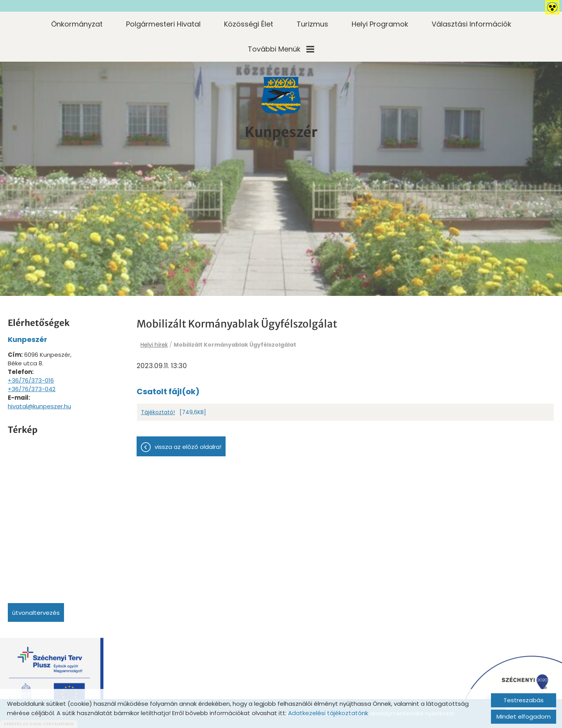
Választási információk (471, 24)
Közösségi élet (249, 24)
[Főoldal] (281, 97)
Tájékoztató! (158, 413)
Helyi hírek (154, 345)
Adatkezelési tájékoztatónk (328, 713)
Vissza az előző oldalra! (188, 447)
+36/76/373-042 (32, 389)
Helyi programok (380, 24)
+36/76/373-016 (31, 380)
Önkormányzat (77, 24)
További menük (281, 49)
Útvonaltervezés (36, 613)
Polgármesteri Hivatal (163, 24)
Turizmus (312, 24)
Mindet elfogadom (524, 716)
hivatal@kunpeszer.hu (39, 406)
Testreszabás (524, 700)
